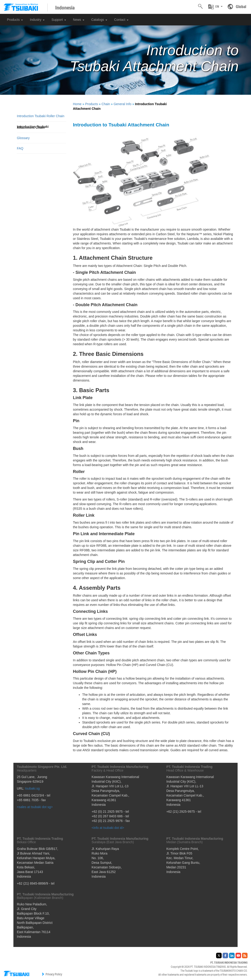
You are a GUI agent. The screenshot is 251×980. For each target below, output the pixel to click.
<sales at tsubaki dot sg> (35, 807)
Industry (37, 20)
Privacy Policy (52, 974)
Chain (106, 104)
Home (77, 104)
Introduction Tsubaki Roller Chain (41, 116)
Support (59, 20)
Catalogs (99, 20)
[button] (215, 7)
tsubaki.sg (32, 788)
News (79, 20)
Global (241, 6)
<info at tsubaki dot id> (108, 828)
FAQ (20, 148)
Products (15, 20)
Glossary (23, 138)
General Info (122, 104)
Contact (121, 20)
